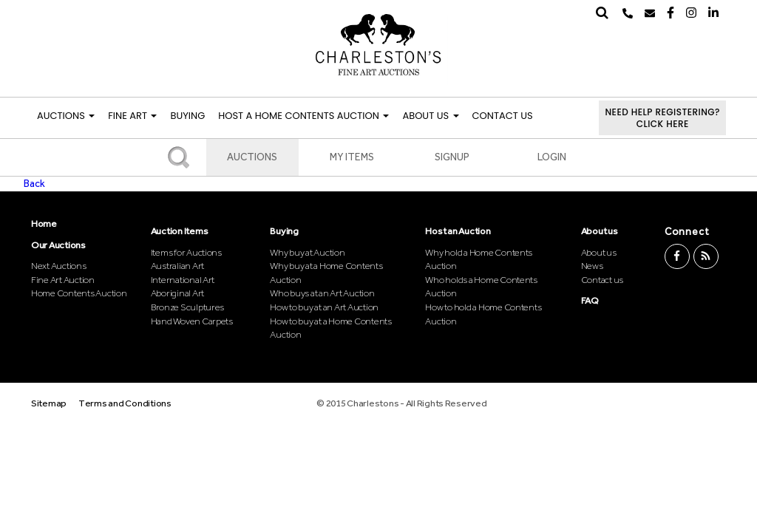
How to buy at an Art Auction (324, 307)
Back (34, 184)
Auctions (66, 116)
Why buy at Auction (307, 252)
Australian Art (177, 266)
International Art (183, 280)
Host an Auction (458, 231)
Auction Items (180, 231)
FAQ (590, 300)
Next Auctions (59, 266)
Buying (187, 116)
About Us (430, 116)
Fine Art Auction (63, 280)
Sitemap (49, 403)
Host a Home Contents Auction (303, 116)
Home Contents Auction (79, 293)
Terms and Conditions (125, 403)
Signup (452, 157)
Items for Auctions (186, 252)
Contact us (602, 280)
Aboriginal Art (177, 293)
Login (552, 157)
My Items (352, 157)
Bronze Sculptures (188, 307)
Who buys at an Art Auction (322, 293)
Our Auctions (58, 245)
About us (600, 231)
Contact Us (503, 116)
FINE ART (132, 116)
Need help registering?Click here (662, 118)
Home (44, 224)
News (592, 266)
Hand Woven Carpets (192, 321)
